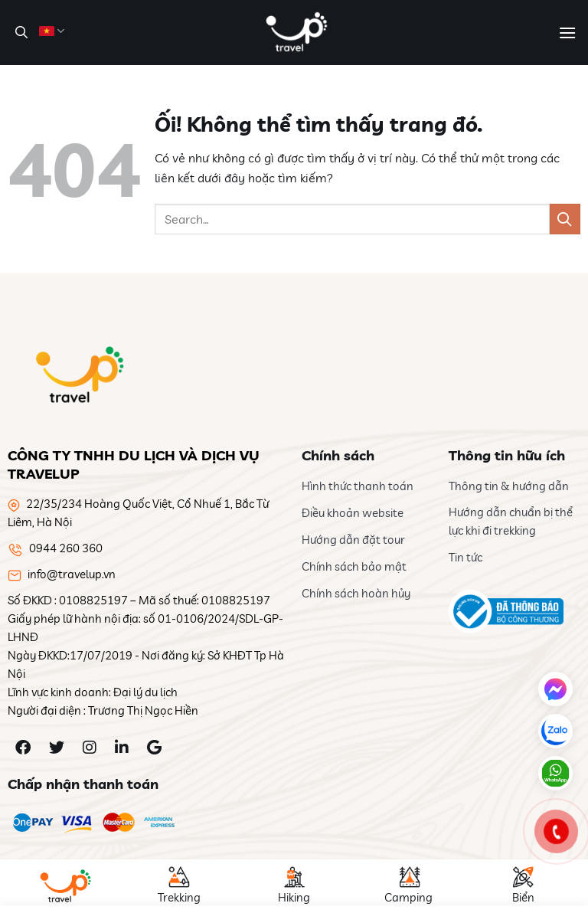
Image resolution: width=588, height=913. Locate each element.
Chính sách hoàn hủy (356, 593)
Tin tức (465, 557)
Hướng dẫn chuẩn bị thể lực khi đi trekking (511, 521)
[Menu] (567, 33)
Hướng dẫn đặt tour (353, 540)
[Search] (20, 32)
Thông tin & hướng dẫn (509, 486)
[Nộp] (565, 219)
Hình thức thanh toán (358, 486)
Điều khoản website (353, 513)
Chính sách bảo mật (354, 566)
